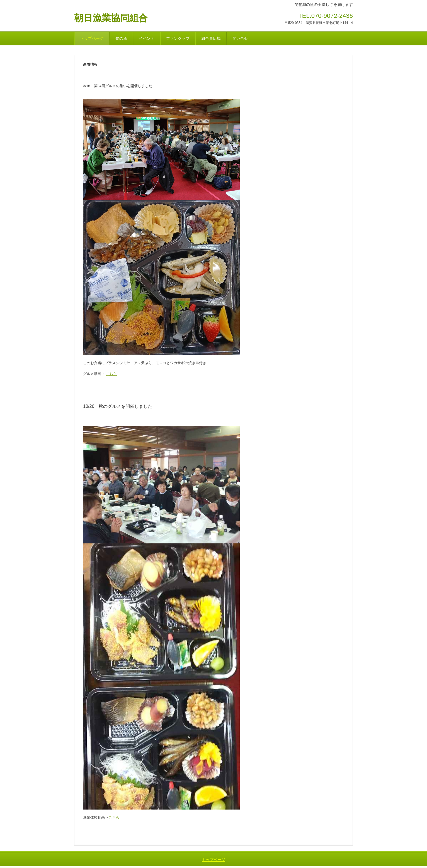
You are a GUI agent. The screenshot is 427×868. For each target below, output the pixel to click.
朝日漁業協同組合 (111, 18)
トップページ (92, 38)
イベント (147, 38)
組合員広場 (211, 38)
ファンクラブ (178, 38)
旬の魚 (121, 38)
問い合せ (240, 38)
